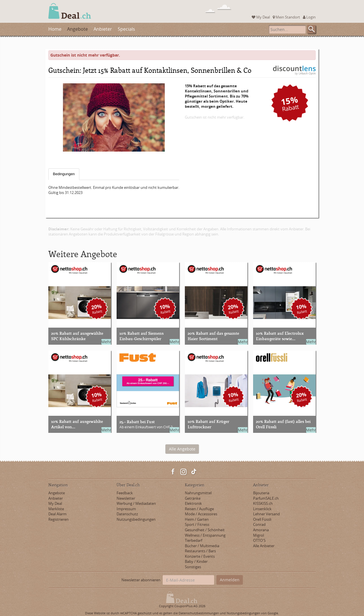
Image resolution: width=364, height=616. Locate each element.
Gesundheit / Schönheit (205, 530)
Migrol (258, 535)
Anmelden (230, 580)
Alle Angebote (182, 449)
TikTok (194, 472)
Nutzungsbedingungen (136, 519)
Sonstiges (193, 567)
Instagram (183, 472)
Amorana (261, 530)
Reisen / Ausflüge (199, 509)
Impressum (126, 509)
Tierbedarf (194, 540)
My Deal (261, 17)
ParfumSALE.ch (266, 498)
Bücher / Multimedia (202, 546)
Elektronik (193, 503)
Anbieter (103, 29)
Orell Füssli (262, 519)
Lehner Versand (266, 514)
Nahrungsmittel (198, 493)
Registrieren (58, 519)
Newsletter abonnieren (141, 580)
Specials (126, 29)
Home (55, 29)
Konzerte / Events (200, 556)
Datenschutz (127, 514)
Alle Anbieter (264, 546)
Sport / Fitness (197, 524)
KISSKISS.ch (263, 503)
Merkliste (56, 509)
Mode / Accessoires (201, 514)
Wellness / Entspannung (205, 535)
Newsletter (126, 498)
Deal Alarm (57, 514)
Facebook (173, 472)
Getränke (193, 498)
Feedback (125, 493)
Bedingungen (64, 174)
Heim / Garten (197, 519)
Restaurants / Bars (200, 551)
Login (309, 17)
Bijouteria (261, 493)
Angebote (77, 29)
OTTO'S (259, 540)
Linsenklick (262, 509)
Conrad (259, 524)
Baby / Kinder (196, 561)
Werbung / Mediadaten (136, 503)
